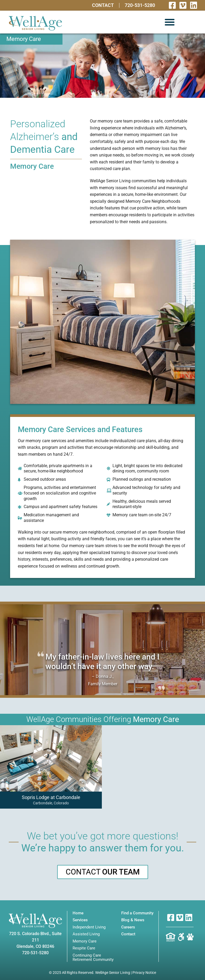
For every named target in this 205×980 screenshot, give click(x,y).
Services (80, 920)
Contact (103, 5)
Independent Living (89, 927)
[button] (170, 22)
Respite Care (84, 948)
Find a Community (137, 913)
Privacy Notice (144, 973)
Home (78, 913)
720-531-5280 (140, 5)
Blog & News (133, 920)
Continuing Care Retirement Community (93, 958)
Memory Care (85, 941)
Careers (128, 927)
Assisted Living (86, 934)
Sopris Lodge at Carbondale (51, 797)
